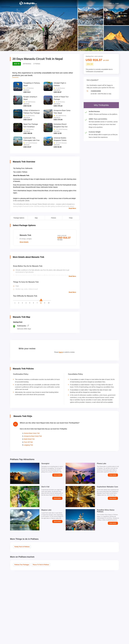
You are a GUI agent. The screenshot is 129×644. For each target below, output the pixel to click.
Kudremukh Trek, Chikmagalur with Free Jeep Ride (31, 139)
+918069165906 (96, 91)
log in (61, 352)
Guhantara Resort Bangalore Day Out (60, 125)
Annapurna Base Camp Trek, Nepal (62, 112)
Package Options (19, 218)
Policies (54, 218)
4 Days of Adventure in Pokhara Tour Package (32, 112)
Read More (72, 208)
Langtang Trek (28, 445)
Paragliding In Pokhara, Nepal (32, 84)
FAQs (71, 218)
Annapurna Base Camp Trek (33, 436)
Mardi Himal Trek (29, 439)
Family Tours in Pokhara (22, 547)
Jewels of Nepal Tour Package (61, 98)
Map (36, 218)
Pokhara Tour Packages (22, 565)
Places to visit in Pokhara (41, 565)
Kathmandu (23, 326)
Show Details (24, 242)
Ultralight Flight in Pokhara (60, 84)
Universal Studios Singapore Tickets (60, 139)
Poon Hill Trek (28, 442)
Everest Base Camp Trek (32, 433)
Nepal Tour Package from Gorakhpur (31, 125)
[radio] (45, 238)
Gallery (124, 13)
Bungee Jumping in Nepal (30, 98)
